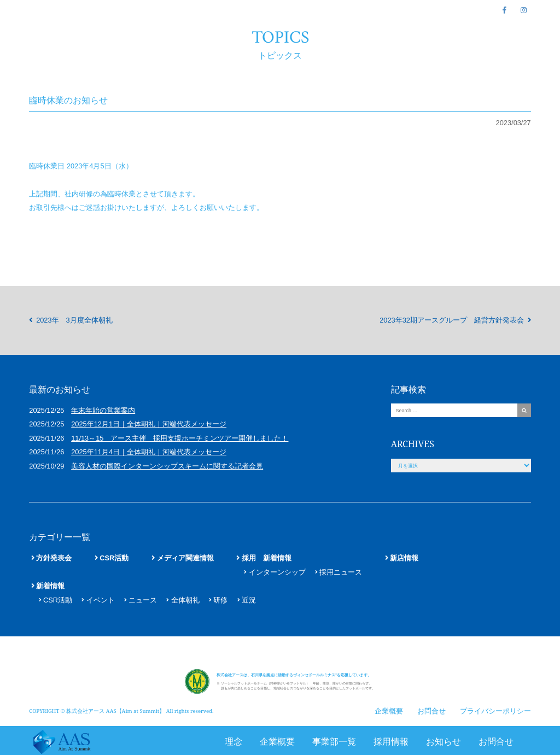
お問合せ (496, 741)
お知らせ (444, 741)
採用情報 (391, 741)
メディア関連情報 (185, 558)
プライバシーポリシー (495, 707)
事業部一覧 (334, 741)
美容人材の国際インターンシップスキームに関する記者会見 (167, 466)
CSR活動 (114, 558)
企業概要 (277, 741)
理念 (234, 741)
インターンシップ (277, 572)
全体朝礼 (185, 600)
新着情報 (50, 586)
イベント (101, 600)
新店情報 (404, 558)
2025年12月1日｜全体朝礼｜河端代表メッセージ (149, 424)
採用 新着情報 (267, 558)
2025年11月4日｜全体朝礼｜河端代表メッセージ (149, 452)
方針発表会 (54, 558)
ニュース (143, 600)
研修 (220, 600)
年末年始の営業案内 (103, 410)
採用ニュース (341, 572)
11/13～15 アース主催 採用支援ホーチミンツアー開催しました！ (180, 438)
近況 (249, 600)
